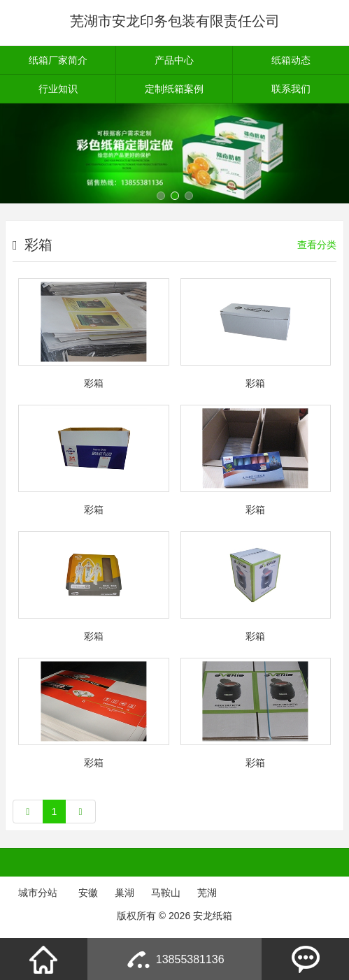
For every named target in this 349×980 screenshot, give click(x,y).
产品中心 (174, 60)
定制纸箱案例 (174, 89)
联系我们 (291, 89)
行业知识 (58, 89)
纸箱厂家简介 (58, 60)
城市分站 (38, 893)
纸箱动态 (291, 60)
